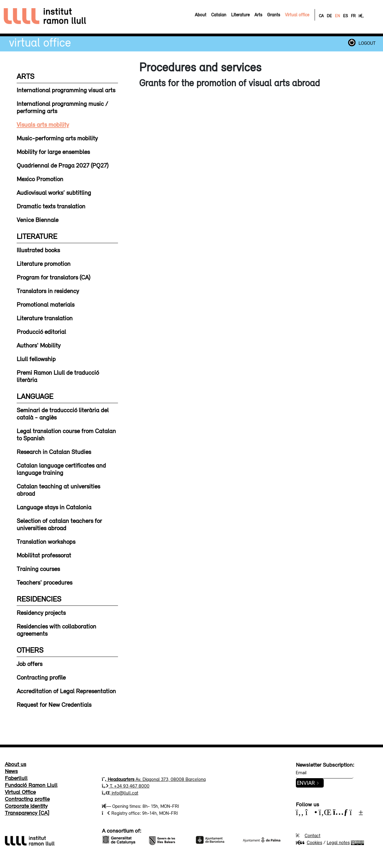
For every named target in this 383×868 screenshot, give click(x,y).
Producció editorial (41, 331)
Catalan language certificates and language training (61, 469)
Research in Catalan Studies (54, 452)
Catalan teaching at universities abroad (58, 490)
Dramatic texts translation (51, 206)
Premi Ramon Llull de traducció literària (58, 376)
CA (321, 16)
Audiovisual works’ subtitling (54, 192)
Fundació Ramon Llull (31, 785)
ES (345, 16)
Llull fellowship (36, 359)
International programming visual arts (66, 90)
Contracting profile (41, 677)
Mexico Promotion (40, 179)
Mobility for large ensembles (53, 152)
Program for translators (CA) (53, 277)
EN (337, 16)
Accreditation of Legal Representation (66, 691)
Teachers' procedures (44, 582)
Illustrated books (38, 250)
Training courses (38, 569)
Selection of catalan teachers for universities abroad (59, 524)
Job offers (29, 664)
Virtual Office (40, 42)
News (11, 771)
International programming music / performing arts (62, 107)
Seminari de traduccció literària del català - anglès (63, 413)
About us (16, 764)
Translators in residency (48, 291)
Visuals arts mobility (43, 124)
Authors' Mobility (39, 345)
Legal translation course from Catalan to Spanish (66, 434)
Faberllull (16, 778)
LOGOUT (367, 43)
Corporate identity (26, 806)
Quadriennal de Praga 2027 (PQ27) (62, 165)
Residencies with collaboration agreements (56, 630)
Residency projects (41, 612)
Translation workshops (46, 541)
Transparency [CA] (27, 813)
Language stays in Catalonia (54, 507)
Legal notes (338, 842)
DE (329, 16)
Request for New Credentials (54, 704)
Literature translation (45, 318)
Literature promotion (44, 263)
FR (353, 16)
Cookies (309, 842)
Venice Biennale (38, 220)
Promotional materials (46, 304)
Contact (313, 835)
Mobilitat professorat (44, 555)
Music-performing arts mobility (57, 138)
